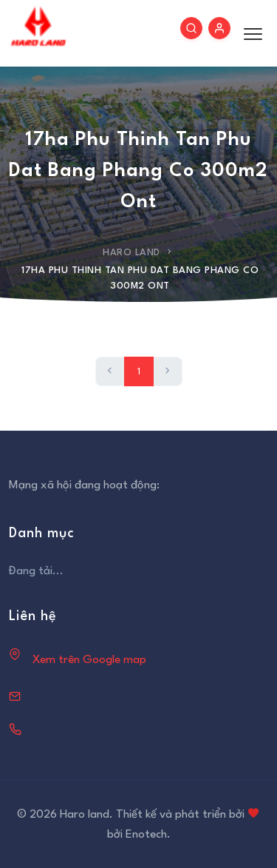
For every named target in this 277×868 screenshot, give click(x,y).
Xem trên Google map (89, 660)
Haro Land (131, 253)
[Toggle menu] (249, 33)
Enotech (146, 835)
